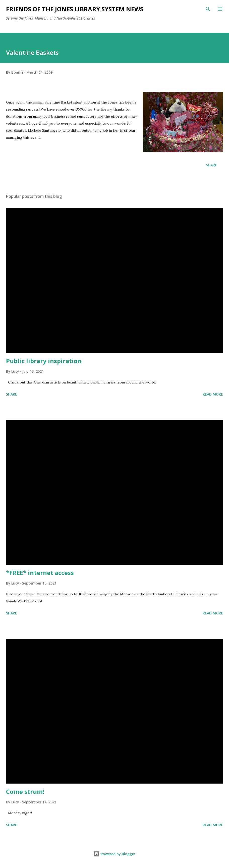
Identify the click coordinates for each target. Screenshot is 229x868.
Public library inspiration (44, 361)
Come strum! (25, 791)
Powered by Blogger (114, 854)
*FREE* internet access (40, 573)
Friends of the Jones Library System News (75, 9)
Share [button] (211, 165)
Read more (213, 394)
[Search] (208, 9)
